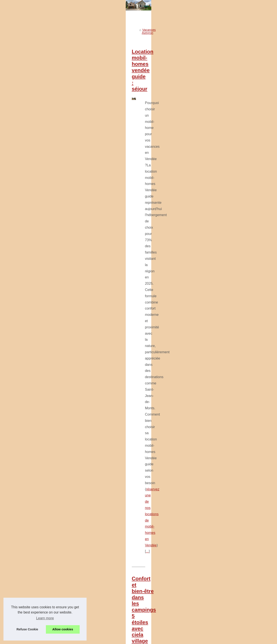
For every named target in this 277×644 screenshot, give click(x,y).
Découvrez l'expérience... (31, 364)
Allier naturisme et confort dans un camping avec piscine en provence (157, 536)
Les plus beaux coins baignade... (37, 306)
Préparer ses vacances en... (33, 354)
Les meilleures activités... (31, 316)
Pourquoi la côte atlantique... (34, 296)
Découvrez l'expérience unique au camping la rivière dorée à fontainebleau (161, 626)
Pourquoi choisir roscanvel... (34, 254)
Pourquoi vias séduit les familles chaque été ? (141, 596)
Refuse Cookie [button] (27, 629)
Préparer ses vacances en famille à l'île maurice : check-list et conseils (158, 611)
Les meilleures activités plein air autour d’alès (141, 574)
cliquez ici (131, 414)
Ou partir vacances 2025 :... (33, 373)
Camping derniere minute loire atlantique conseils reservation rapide (156, 529)
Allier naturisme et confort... (33, 244)
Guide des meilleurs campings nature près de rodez (145, 604)
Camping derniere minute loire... (36, 235)
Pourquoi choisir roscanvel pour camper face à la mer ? (148, 544)
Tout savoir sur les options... (33, 206)
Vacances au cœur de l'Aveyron (36, 154)
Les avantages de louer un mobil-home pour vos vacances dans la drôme (160, 551)
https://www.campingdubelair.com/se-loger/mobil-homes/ (191, 342)
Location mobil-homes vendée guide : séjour (131, 134)
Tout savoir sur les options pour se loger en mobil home (145, 291)
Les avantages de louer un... (34, 263)
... (168, 191)
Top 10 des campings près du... (36, 215)
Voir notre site (24, 124)
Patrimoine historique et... (32, 163)
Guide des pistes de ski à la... (34, 335)
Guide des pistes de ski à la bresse (134, 589)
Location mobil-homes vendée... (36, 187)
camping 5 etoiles (133, 264)
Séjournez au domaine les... (33, 383)
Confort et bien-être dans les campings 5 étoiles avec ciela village (157, 218)
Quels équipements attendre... (35, 325)
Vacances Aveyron (99, 115)
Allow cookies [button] (63, 629)
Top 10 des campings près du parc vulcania (129, 442)
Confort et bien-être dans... (33, 196)
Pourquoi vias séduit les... (32, 344)
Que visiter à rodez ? (124, 618)
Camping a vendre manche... (34, 225)
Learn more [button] (45, 618)
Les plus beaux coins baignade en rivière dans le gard (147, 566)
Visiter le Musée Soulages (32, 144)
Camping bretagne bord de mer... (37, 273)
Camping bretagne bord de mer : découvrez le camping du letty (153, 559)
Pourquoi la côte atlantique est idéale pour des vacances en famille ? (161, 369)
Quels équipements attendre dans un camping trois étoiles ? (151, 581)
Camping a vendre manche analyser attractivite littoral (147, 522)
